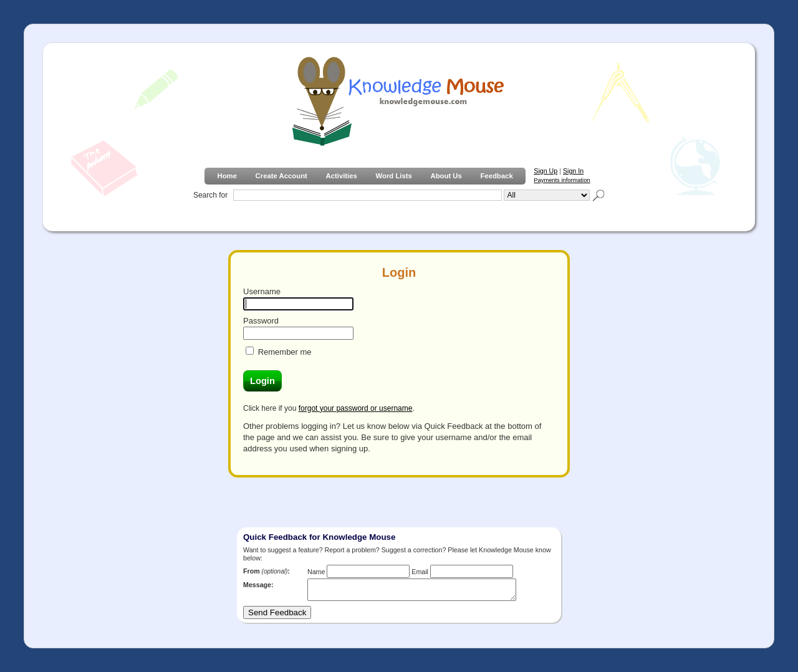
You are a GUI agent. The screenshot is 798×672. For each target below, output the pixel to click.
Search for (210, 195)
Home (227, 176)
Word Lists (394, 176)
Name (316, 572)
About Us (446, 176)
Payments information (562, 180)
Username (262, 291)
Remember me (285, 352)
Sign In (573, 171)
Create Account (281, 176)
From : (267, 571)
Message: (258, 585)
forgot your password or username (356, 408)
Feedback (496, 176)
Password (261, 321)
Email (420, 572)
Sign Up (546, 171)
